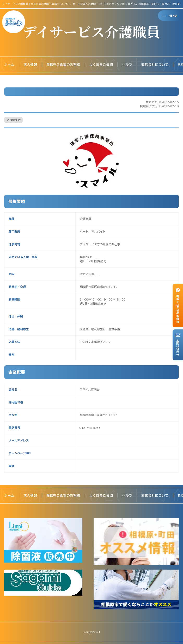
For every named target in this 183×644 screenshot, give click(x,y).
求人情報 (30, 65)
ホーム (9, 65)
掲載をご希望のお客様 (63, 65)
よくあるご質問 (101, 65)
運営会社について (155, 65)
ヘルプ (127, 65)
